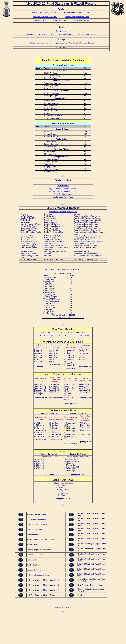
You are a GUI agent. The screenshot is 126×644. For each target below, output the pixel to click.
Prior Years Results (82, 21)
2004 (63, 333)
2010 (53, 336)
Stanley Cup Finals (60, 21)
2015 (87, 336)
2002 (49, 333)
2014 (80, 336)
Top (63, 176)
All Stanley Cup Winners (87, 34)
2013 (73, 336)
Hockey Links (61, 48)
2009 (46, 336)
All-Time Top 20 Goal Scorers (62, 34)
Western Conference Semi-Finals (45, 17)
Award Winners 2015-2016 (36, 34)
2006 (77, 333)
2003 (56, 333)
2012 (66, 336)
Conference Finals (39, 21)
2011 (60, 336)
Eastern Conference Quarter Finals (77, 13)
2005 (70, 333)
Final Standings (34, 43)
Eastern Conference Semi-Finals (77, 17)
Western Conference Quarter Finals (45, 13)
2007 (84, 333)
